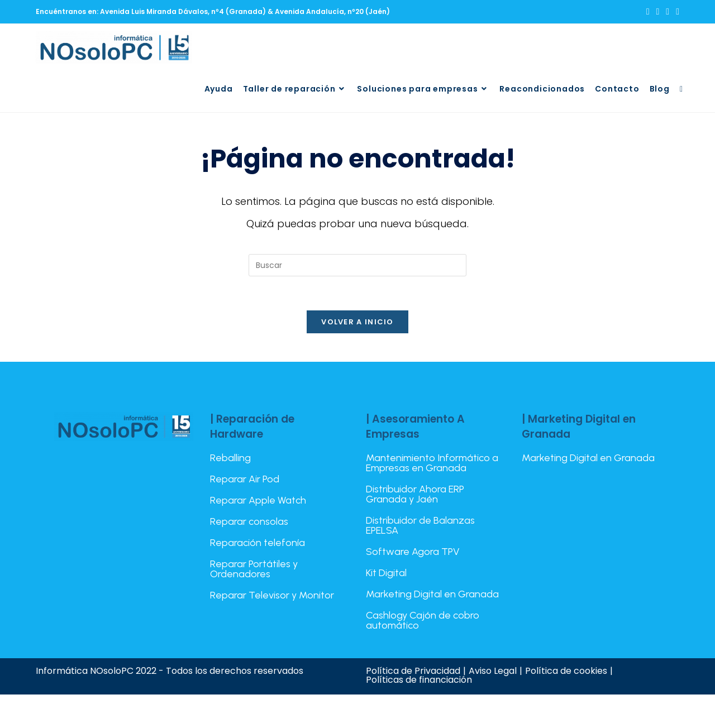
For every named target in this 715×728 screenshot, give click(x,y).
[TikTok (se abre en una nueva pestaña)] (676, 12)
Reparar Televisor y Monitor (272, 595)
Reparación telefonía (258, 543)
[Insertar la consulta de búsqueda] (357, 265)
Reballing (230, 458)
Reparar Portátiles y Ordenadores (254, 569)
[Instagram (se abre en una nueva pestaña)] (668, 12)
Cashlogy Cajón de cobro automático (423, 620)
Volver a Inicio (357, 322)
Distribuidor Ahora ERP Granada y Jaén (415, 494)
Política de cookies (566, 671)
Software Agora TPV (413, 552)
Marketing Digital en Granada (432, 594)
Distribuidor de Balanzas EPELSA (420, 525)
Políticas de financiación (419, 680)
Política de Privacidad (413, 671)
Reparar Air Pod (245, 479)
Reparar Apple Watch (258, 500)
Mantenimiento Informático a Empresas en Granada (432, 463)
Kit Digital (386, 573)
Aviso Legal (493, 671)
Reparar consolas (249, 521)
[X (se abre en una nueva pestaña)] (648, 12)
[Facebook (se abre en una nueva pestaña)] (657, 12)
